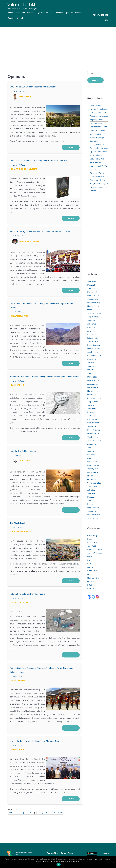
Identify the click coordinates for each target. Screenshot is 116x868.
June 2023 (92, 409)
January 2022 (93, 469)
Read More (71, 147)
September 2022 (94, 441)
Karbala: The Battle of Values (23, 451)
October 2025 (93, 310)
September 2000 (94, 518)
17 (55, 813)
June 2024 (92, 366)
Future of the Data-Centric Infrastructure (28, 594)
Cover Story (92, 536)
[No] (113, 862)
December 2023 (94, 388)
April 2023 (91, 416)
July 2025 (91, 320)
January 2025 (93, 342)
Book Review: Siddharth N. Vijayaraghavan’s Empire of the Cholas (39, 161)
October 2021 (93, 479)
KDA (89, 560)
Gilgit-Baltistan (93, 546)
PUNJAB (91, 589)
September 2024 (94, 356)
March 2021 (92, 504)
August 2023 (93, 402)
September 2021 (94, 483)
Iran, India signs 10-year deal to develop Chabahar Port (34, 741)
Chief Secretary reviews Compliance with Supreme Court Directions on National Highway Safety (99, 113)
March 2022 (92, 462)
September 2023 (94, 398)
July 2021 (91, 490)
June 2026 (92, 281)
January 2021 (93, 511)
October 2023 (93, 395)
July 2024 (91, 363)
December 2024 (94, 345)
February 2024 (93, 380)
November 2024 (94, 349)
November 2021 (94, 476)
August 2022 (92, 444)
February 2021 (93, 508)
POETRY (91, 585)
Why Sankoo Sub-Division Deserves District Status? (33, 87)
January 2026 (93, 299)
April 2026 (91, 289)
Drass (90, 539)
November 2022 (94, 433)
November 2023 (94, 391)
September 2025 (94, 313)
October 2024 (93, 352)
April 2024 (91, 373)
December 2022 (94, 430)
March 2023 (92, 419)
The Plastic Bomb (18, 523)
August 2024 (93, 359)
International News (95, 550)
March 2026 (92, 292)
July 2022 (91, 448)
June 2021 (91, 494)
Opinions (91, 581)
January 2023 (93, 426)
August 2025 (93, 317)
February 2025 (93, 338)
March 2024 (92, 377)
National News (93, 578)
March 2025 (92, 334)
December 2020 (94, 515)
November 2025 (94, 306)
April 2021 (91, 501)
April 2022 (91, 458)
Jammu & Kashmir (95, 553)
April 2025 (91, 331)
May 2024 (91, 370)
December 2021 (94, 472)
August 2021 (92, 486)
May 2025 (91, 327)
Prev (11, 813)
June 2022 (91, 451)
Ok (59, 865)
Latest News (92, 571)
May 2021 (91, 497)
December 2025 (94, 303)
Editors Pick (92, 543)
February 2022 (93, 465)
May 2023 (91, 412)
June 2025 (92, 324)
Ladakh (90, 567)
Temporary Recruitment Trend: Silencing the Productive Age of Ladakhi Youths (44, 377)
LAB (89, 564)
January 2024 (93, 384)
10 (46, 813)
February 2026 (93, 296)
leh (89, 574)
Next (60, 813)
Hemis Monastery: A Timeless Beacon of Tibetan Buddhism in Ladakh (41, 231)
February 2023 (93, 423)
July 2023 (91, 405)
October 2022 (93, 437)
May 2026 (91, 285)
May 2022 (91, 455)
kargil (90, 557)
